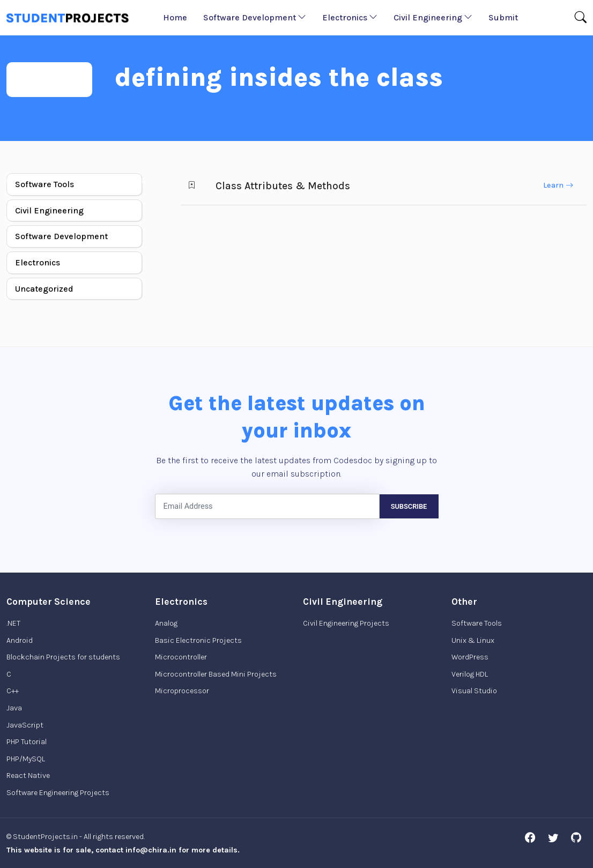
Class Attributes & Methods (283, 186)
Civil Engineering (433, 17)
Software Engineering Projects (58, 793)
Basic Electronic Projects (198, 640)
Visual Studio (474, 691)
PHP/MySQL (26, 759)
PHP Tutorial (27, 742)
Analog (166, 623)
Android (20, 640)
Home (175, 17)
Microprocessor (182, 691)
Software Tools (45, 184)
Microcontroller (181, 657)
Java (14, 708)
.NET (13, 623)
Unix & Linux (473, 640)
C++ (13, 691)
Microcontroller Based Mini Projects (216, 674)
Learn (558, 185)
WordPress (470, 657)
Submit (503, 17)
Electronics (350, 17)
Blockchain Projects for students (63, 657)
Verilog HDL (470, 674)
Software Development (255, 17)
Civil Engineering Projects (346, 623)
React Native (28, 776)
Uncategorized (44, 289)
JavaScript (25, 725)
